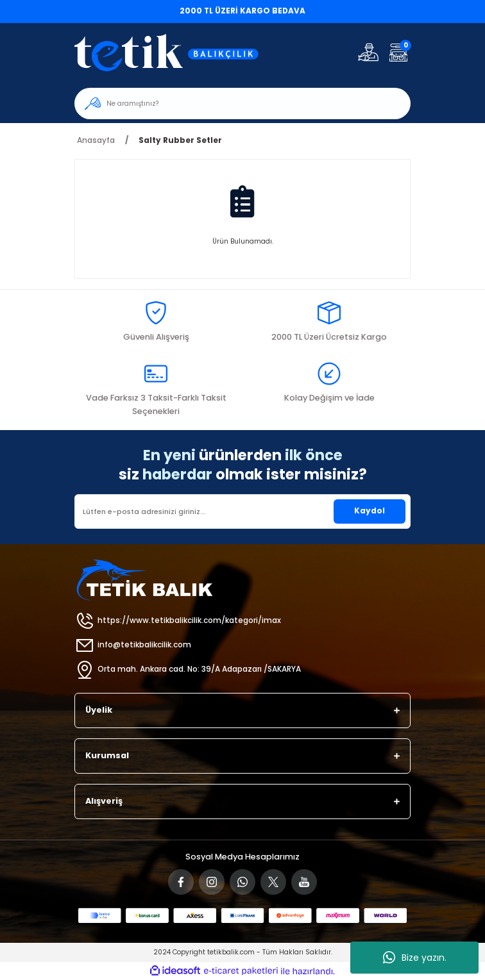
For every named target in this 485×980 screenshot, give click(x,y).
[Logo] (175, 52)
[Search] (242, 104)
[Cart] (398, 52)
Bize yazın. (415, 958)
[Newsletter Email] (242, 511)
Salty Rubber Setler (180, 140)
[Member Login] (368, 52)
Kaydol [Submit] (370, 511)
